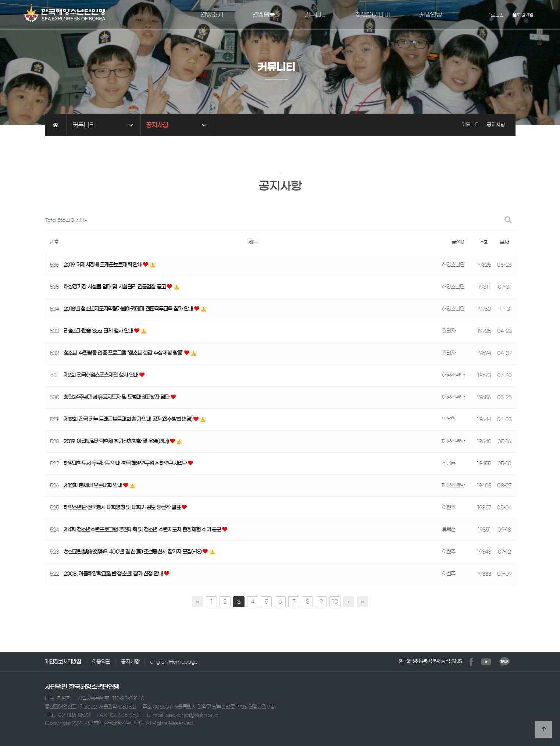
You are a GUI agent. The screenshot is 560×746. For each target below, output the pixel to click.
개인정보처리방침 (63, 662)
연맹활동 (263, 15)
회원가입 (523, 15)
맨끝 (363, 602)
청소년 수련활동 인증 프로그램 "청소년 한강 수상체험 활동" (124, 354)
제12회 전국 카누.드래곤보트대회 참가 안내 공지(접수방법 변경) (129, 420)
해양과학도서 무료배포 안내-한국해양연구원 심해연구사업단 (126, 464)
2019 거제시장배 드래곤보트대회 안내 (104, 265)
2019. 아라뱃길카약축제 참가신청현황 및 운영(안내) (117, 442)
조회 (484, 242)
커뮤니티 (315, 15)
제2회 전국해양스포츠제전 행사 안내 (101, 376)
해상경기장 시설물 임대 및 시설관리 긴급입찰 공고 (115, 287)
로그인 (497, 15)
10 (335, 602)
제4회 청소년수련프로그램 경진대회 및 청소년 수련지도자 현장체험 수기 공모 (143, 530)
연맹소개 (212, 15)
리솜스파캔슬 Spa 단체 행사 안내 (99, 331)
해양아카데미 (373, 15)
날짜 (504, 242)
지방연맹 (430, 15)
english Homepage (174, 662)
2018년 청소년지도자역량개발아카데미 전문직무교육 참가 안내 (129, 309)
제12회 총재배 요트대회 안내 (93, 486)
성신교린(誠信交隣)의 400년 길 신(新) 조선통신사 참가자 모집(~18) (133, 552)
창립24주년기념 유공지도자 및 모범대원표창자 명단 (117, 398)
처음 (197, 602)
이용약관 (101, 662)
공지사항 (130, 662)
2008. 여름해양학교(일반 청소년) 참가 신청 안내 (114, 574)
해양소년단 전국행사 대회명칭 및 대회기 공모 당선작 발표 (123, 508)
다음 (349, 602)
